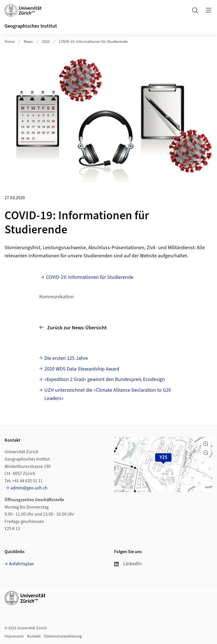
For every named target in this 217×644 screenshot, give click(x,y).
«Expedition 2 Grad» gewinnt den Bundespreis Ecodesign (105, 379)
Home (10, 42)
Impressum (14, 636)
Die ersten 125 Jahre (66, 358)
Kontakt (34, 636)
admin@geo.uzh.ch (29, 488)
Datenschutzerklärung (63, 636)
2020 (46, 42)
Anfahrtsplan (21, 564)
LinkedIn (128, 564)
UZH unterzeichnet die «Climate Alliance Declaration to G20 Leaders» (108, 394)
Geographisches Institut (31, 26)
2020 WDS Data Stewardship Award (82, 369)
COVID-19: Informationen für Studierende (93, 42)
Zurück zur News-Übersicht (73, 328)
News (28, 42)
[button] (206, 444)
